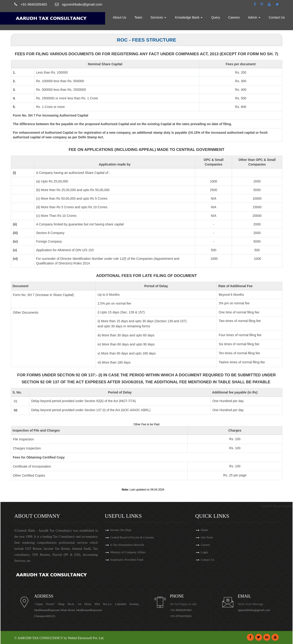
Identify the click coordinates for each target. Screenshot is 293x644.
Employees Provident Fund (127, 560)
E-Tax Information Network (127, 545)
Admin (254, 17)
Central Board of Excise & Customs (132, 537)
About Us (120, 17)
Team (139, 17)
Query (216, 17)
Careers (234, 17)
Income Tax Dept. (121, 530)
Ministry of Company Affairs (128, 552)
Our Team (207, 537)
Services (159, 17)
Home (101, 17)
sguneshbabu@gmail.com (254, 610)
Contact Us (277, 17)
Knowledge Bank (189, 17)
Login (204, 552)
